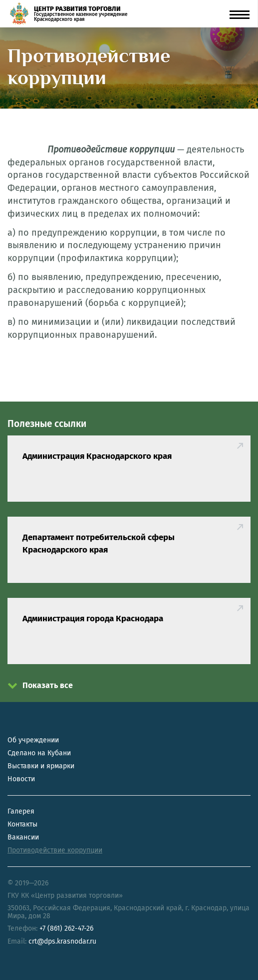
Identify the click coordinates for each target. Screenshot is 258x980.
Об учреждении (33, 740)
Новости (21, 779)
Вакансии (23, 837)
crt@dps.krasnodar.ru (62, 941)
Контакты (22, 824)
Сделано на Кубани (39, 753)
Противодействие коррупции (55, 850)
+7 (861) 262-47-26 (66, 928)
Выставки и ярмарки (41, 766)
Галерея (21, 811)
